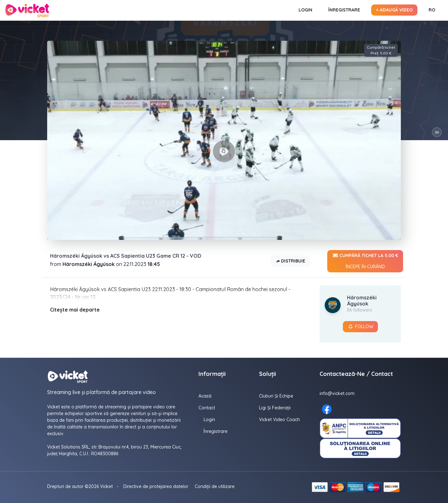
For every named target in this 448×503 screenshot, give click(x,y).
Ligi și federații (275, 408)
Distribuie (290, 261)
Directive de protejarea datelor (156, 486)
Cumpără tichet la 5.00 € (365, 261)
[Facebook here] (327, 409)
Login (305, 10)
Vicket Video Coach (279, 420)
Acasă (205, 396)
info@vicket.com (337, 393)
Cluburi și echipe (276, 396)
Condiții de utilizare (215, 486)
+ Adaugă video (394, 10)
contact (207, 408)
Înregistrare (344, 10)
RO (432, 10)
